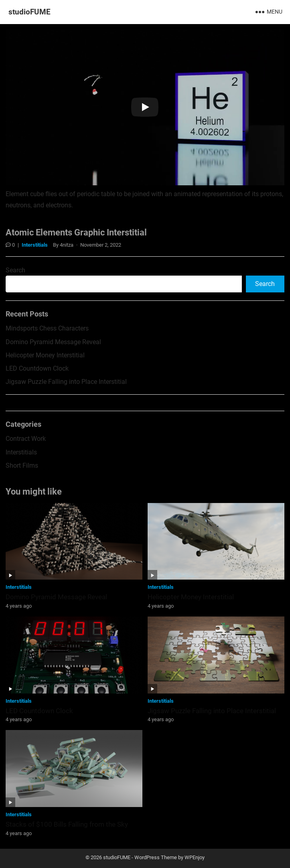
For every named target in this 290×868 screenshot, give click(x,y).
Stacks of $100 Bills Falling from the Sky (67, 824)
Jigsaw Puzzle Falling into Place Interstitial (66, 382)
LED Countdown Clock (37, 368)
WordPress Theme (156, 857)
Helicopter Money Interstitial (45, 355)
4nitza (67, 245)
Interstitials (35, 245)
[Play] (145, 107)
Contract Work (26, 439)
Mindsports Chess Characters (47, 328)
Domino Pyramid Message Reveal (53, 342)
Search (15, 270)
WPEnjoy (195, 857)
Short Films (22, 465)
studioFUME (29, 12)
